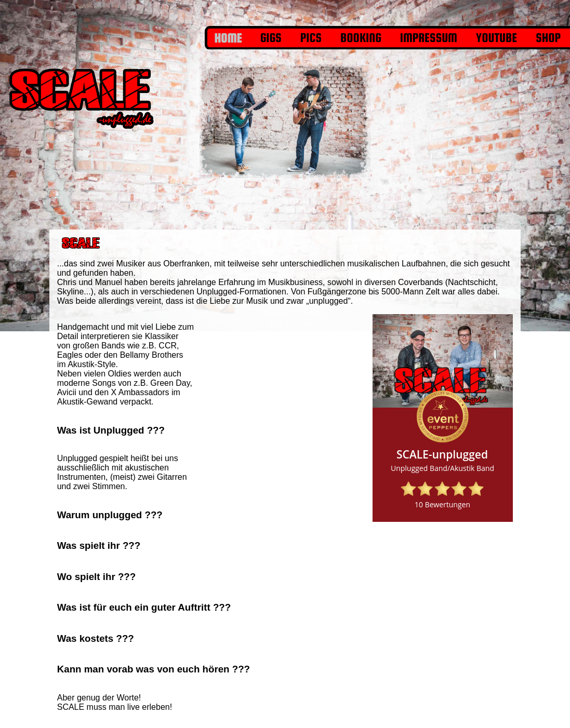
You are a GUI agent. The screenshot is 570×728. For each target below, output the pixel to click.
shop (548, 38)
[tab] (125, 430)
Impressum (429, 38)
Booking (361, 38)
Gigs (271, 38)
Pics (311, 38)
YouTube (496, 38)
